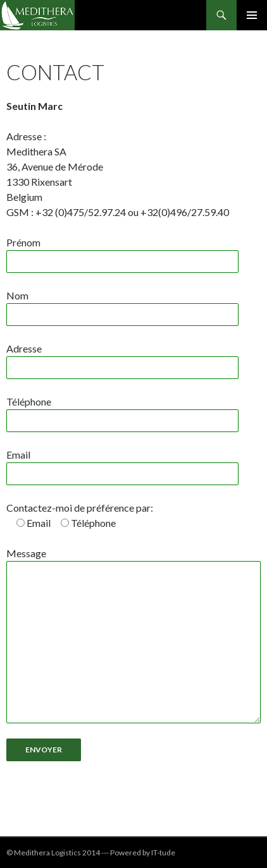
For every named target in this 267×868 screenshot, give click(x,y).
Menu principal (252, 15)
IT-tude (163, 853)
